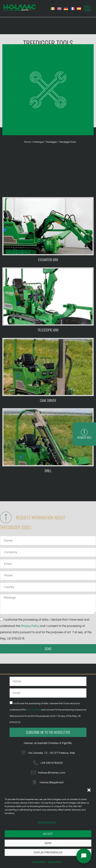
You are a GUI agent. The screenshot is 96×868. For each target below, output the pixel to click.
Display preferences (48, 853)
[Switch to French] (72, 9)
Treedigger (51, 142)
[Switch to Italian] (53, 9)
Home (27, 142)
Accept (48, 834)
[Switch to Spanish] (79, 9)
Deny (48, 843)
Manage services (47, 822)
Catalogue (38, 142)
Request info (85, 437)
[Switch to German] (66, 9)
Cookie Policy (39, 862)
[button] (89, 790)
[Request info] (85, 432)
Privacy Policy (55, 862)
